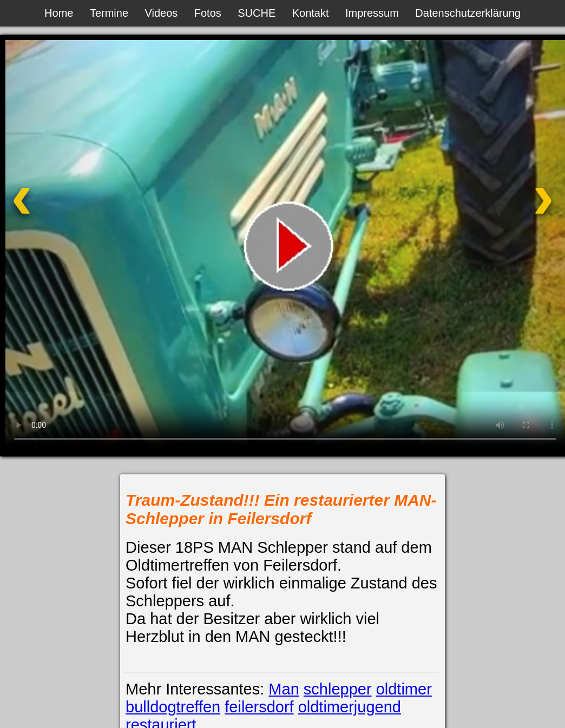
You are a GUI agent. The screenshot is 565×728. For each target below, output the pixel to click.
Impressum (372, 13)
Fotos (208, 13)
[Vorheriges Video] (62, 213)
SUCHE (257, 13)
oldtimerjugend (350, 707)
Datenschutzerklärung (468, 13)
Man (284, 689)
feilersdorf (259, 707)
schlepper (338, 689)
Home (59, 13)
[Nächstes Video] (503, 213)
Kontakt (311, 13)
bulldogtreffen (173, 707)
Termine (109, 13)
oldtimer (404, 689)
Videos (162, 13)
